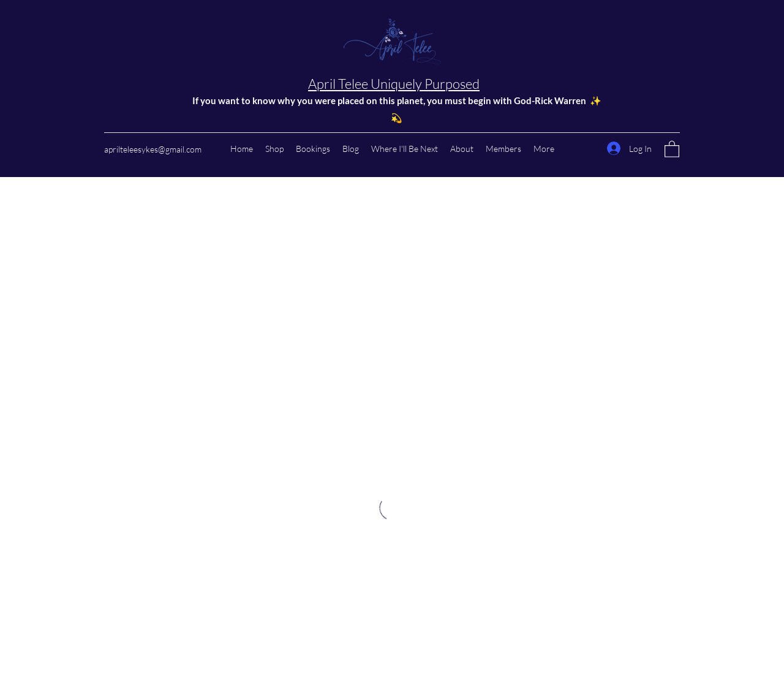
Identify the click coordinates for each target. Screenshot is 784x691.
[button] (672, 149)
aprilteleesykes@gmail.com (153, 149)
